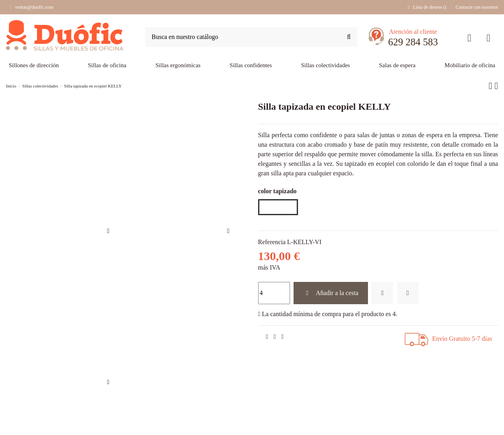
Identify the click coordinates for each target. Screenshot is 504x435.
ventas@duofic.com (34, 7)
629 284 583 (413, 42)
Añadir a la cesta (331, 293)
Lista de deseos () (427, 7)
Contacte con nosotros (477, 7)
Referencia (272, 242)
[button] (397, 66)
